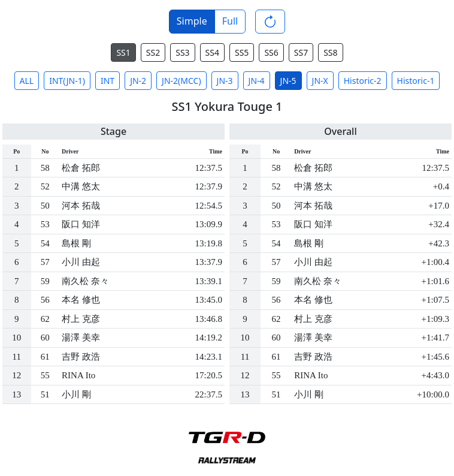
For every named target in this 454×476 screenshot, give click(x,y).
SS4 (212, 52)
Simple (192, 21)
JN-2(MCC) (181, 81)
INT (108, 81)
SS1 (123, 52)
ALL (27, 81)
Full (230, 21)
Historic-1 (416, 81)
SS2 (153, 52)
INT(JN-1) (67, 81)
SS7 (301, 52)
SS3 (182, 52)
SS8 (330, 52)
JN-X (320, 81)
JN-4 (257, 81)
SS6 (271, 52)
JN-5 (288, 81)
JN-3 (225, 81)
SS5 (242, 52)
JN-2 (138, 81)
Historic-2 (363, 81)
